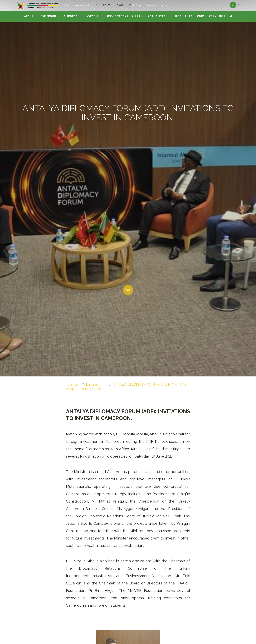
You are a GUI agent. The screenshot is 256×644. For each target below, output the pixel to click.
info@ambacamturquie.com (154, 5)
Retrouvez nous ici (78, 5)
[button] (231, 16)
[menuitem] (30, 16)
